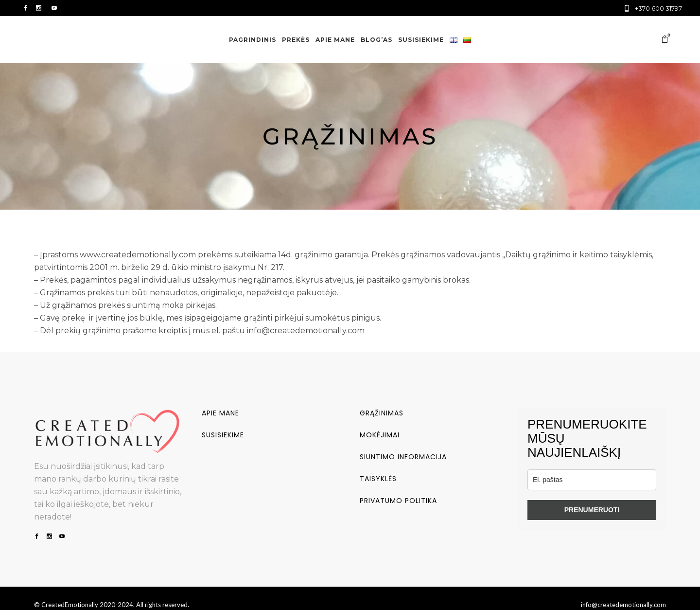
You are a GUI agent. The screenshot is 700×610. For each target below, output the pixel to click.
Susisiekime (223, 435)
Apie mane (220, 413)
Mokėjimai (380, 435)
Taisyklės (378, 479)
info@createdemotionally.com (623, 605)
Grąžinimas (382, 413)
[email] (592, 480)
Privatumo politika (398, 501)
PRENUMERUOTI (592, 510)
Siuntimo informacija (403, 457)
